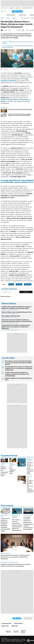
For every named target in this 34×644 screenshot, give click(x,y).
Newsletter (28, 618)
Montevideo (28, 284)
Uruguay (15, 18)
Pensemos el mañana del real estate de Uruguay (20, 109)
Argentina (15, 626)
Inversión (11, 8)
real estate (19, 284)
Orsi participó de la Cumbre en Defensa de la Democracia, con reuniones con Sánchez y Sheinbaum (16, 327)
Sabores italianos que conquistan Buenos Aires (17, 312)
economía (18, 8)
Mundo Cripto (22, 15)
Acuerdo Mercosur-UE (27, 8)
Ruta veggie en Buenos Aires (11, 316)
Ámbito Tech (5, 626)
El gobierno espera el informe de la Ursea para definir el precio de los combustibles (16, 565)
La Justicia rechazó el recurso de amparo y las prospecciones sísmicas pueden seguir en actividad (28, 523)
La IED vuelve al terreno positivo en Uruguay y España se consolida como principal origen (20, 115)
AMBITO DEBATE (24, 632)
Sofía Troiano (8, 30)
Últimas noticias (11, 15)
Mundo (8, 18)
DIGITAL (8, 632)
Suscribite (26, 292)
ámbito (2, 18)
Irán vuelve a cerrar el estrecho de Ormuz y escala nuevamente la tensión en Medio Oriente (17, 321)
